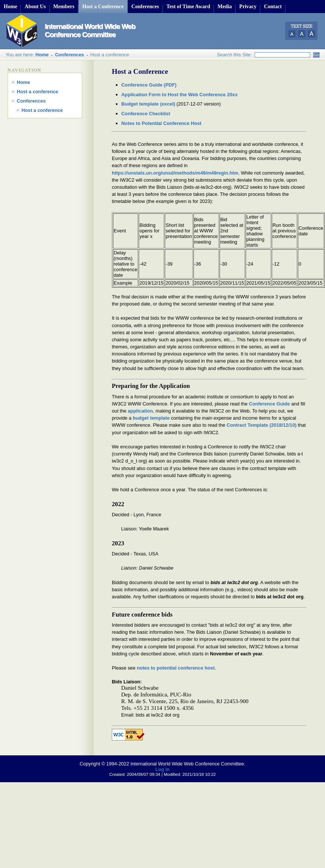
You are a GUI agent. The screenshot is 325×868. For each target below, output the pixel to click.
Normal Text (301, 34)
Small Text (291, 34)
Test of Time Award (188, 6)
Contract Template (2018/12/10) (262, 425)
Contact (273, 6)
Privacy (248, 6)
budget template (151, 418)
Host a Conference (103, 6)
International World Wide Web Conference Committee (90, 30)
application (141, 411)
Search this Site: (234, 55)
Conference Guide (269, 404)
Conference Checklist (146, 114)
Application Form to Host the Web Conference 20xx (180, 95)
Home (10, 6)
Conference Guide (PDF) (149, 85)
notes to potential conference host (176, 668)
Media (225, 6)
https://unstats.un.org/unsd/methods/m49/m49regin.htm (175, 173)
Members (64, 6)
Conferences (145, 6)
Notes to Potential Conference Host (162, 123)
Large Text (311, 34)
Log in (162, 769)
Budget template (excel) (148, 104)
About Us (35, 6)
